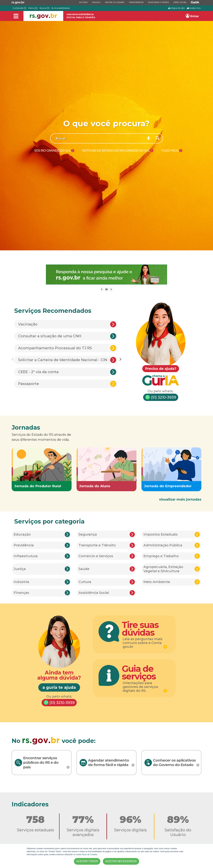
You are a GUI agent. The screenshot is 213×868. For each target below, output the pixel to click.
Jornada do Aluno (95, 486)
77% (83, 819)
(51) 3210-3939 (161, 397)
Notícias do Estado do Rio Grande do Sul (116, 151)
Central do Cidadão (115, 2)
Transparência (136, 2)
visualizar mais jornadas (180, 499)
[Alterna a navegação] (16, 16)
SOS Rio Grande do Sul (53, 151)
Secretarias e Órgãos (158, 2)
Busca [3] (45, 8)
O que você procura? (106, 123)
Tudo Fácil (170, 151)
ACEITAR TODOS (87, 861)
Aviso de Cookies (90, 855)
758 (35, 819)
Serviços (96, 2)
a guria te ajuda (59, 687)
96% (130, 819)
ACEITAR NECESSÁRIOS (121, 861)
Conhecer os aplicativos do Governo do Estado (174, 763)
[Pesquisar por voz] (149, 138)
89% (178, 819)
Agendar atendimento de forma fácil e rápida (108, 763)
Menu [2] (33, 8)
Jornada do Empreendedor (168, 486)
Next (120, 359)
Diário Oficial (180, 2)
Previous (12, 359)
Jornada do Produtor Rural (38, 486)
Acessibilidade (61, 8)
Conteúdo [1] (19, 8)
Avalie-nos (194, 8)
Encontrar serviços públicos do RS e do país (41, 763)
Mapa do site (176, 8)
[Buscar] (158, 138)
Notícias (83, 2)
